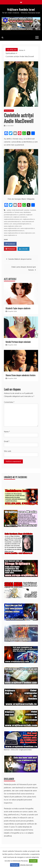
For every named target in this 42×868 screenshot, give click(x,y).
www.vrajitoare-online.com (13, 226)
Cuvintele (33, 210)
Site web (8, 451)
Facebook (10, 244)
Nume (7, 432)
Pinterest (10, 249)
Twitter (23, 244)
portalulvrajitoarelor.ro (11, 215)
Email (7, 441)
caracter (27, 210)
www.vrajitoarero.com (28, 233)
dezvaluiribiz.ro (9, 212)
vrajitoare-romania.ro (20, 217)
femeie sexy (19, 212)
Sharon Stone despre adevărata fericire (20, 375)
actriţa (9, 210)
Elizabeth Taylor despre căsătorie (18, 308)
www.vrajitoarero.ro (10, 235)
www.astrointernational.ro (12, 221)
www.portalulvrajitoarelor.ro (22, 224)
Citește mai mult (26, 865)
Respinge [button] (15, 865)
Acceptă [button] (33, 861)
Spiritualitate (9, 111)
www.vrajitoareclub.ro (28, 228)
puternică (22, 215)
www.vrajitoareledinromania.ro (14, 231)
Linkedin (24, 249)
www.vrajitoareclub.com (12, 228)
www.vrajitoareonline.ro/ (12, 233)
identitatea (27, 212)
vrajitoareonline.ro (29, 219)
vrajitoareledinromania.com (13, 219)
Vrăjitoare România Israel (21, 9)
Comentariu (9, 402)
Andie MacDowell (17, 210)
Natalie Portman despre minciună (18, 342)
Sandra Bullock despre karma (20, 259)
